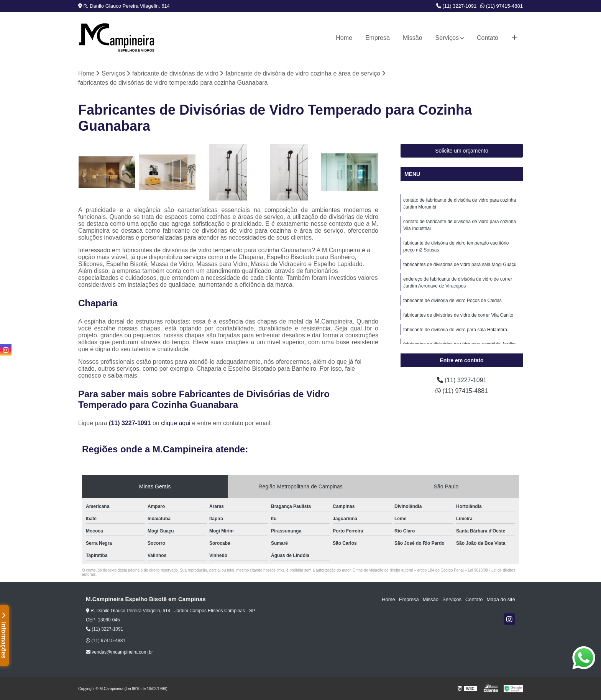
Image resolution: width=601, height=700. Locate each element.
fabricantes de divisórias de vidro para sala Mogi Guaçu (460, 265)
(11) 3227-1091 (456, 6)
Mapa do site (501, 599)
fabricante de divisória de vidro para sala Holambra (455, 330)
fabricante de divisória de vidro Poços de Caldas (452, 301)
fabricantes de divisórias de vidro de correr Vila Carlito (458, 315)
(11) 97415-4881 (502, 6)
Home (344, 38)
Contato (488, 38)
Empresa (378, 38)
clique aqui (176, 423)
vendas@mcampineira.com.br (119, 652)
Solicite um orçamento (462, 151)
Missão (413, 38)
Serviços (447, 38)
